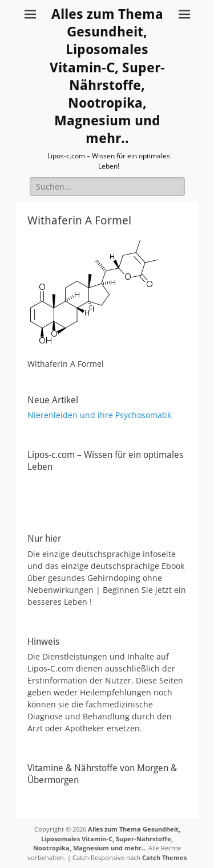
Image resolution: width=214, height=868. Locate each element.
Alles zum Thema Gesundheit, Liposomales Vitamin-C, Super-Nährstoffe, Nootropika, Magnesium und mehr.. (107, 838)
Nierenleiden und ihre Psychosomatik (99, 415)
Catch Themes (164, 857)
